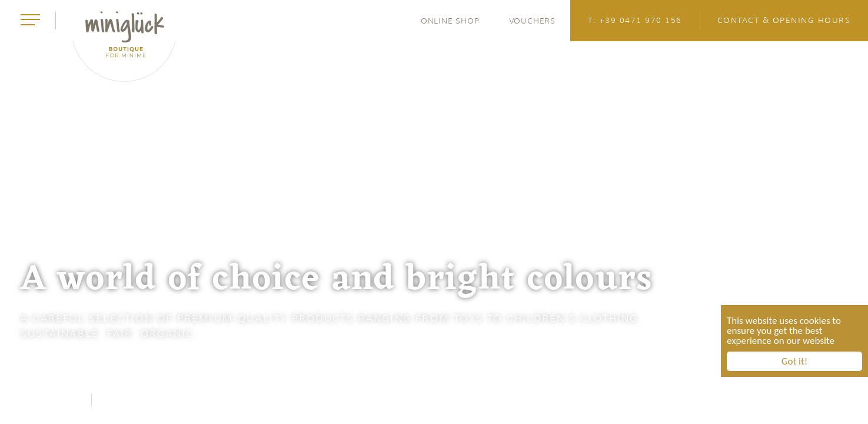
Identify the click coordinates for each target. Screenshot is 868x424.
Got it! (794, 362)
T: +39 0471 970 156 (635, 20)
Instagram (135, 400)
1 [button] (848, 65)
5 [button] (848, 183)
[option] (434, 212)
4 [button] (848, 153)
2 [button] (848, 94)
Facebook (51, 400)
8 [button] (848, 271)
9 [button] (848, 300)
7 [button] (848, 241)
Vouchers (532, 21)
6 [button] (848, 212)
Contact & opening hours (784, 20)
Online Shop (450, 21)
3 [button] (848, 124)
